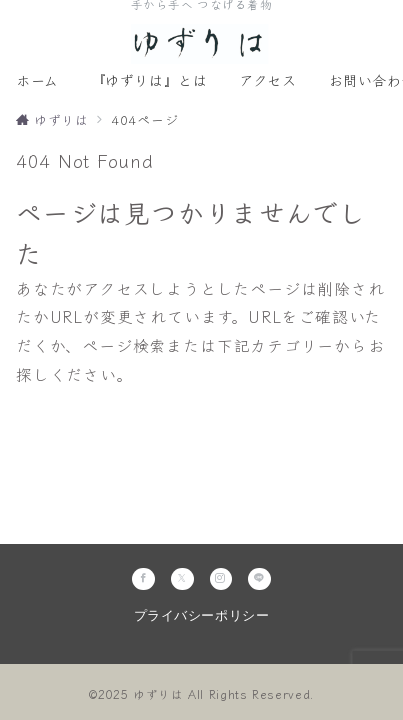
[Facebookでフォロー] (143, 579)
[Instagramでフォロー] (221, 579)
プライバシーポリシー (201, 616)
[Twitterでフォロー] (182, 579)
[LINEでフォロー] (259, 579)
